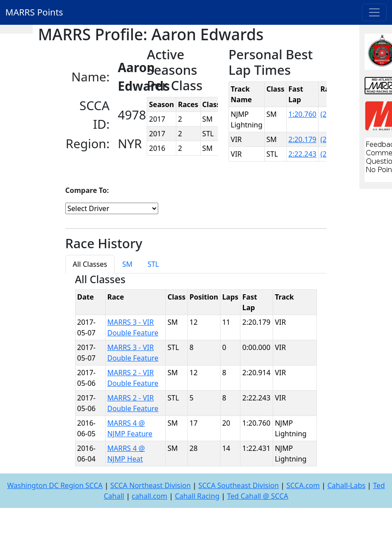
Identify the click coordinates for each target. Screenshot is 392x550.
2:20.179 (303, 139)
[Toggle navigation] (374, 12)
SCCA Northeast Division (150, 485)
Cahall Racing (197, 496)
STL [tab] (153, 264)
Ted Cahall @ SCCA (258, 496)
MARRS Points (34, 12)
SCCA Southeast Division (239, 485)
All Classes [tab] (90, 264)
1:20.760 (303, 114)
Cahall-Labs (346, 485)
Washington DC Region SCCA (55, 485)
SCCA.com (303, 485)
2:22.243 (303, 154)
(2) (325, 114)
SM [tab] (127, 264)
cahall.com (149, 496)
